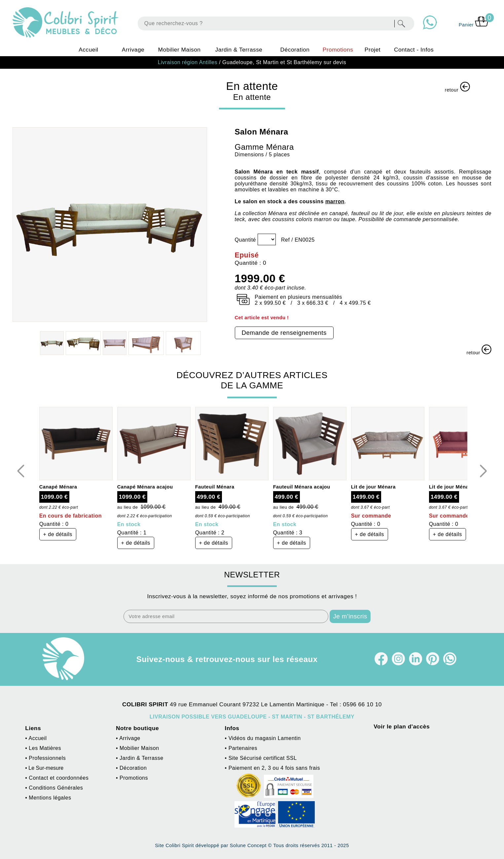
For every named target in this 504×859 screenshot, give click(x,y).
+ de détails (58, 534)
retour (457, 87)
